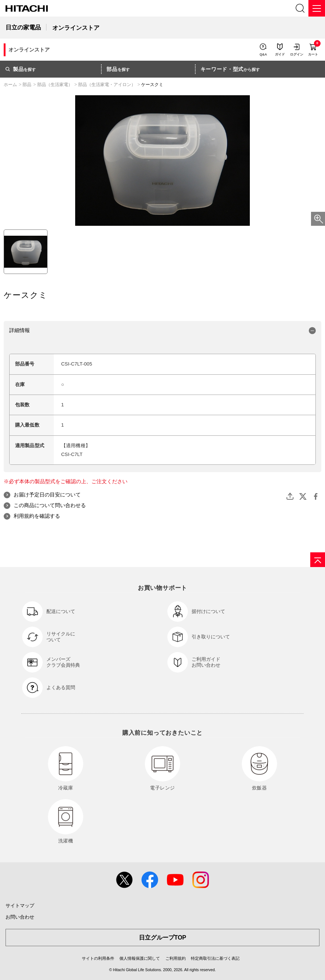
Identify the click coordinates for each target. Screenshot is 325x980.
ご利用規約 (176, 958)
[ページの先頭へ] (318, 560)
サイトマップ (20, 906)
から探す (230, 69)
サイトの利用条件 (98, 958)
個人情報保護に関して (140, 958)
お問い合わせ (20, 917)
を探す (21, 69)
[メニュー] (317, 8)
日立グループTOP (163, 938)
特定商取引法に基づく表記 (215, 958)
